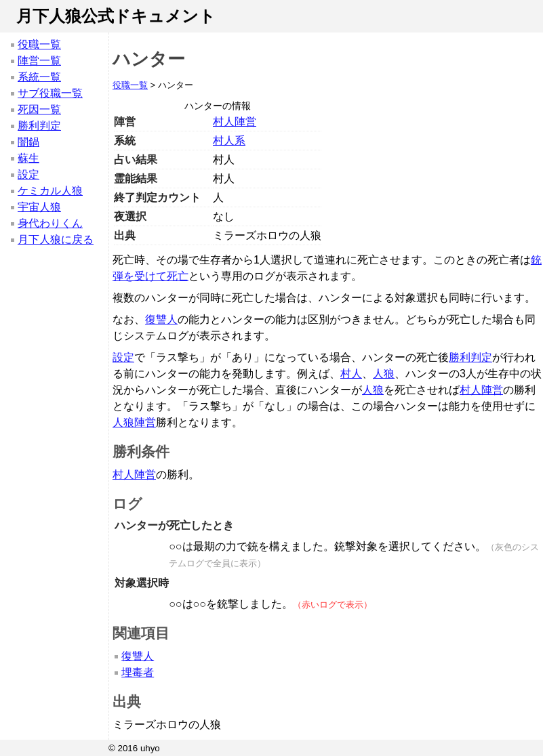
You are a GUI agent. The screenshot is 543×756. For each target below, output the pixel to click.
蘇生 (28, 158)
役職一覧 (39, 44)
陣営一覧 (39, 61)
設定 (28, 174)
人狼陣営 (134, 422)
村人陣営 (235, 122)
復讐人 (161, 319)
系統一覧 (39, 77)
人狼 (384, 374)
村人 (351, 374)
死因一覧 (39, 109)
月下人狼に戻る (56, 239)
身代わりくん (50, 223)
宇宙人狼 (39, 207)
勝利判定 (39, 126)
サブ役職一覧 (50, 93)
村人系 (229, 141)
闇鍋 (28, 142)
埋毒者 (138, 672)
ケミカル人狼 (50, 191)
